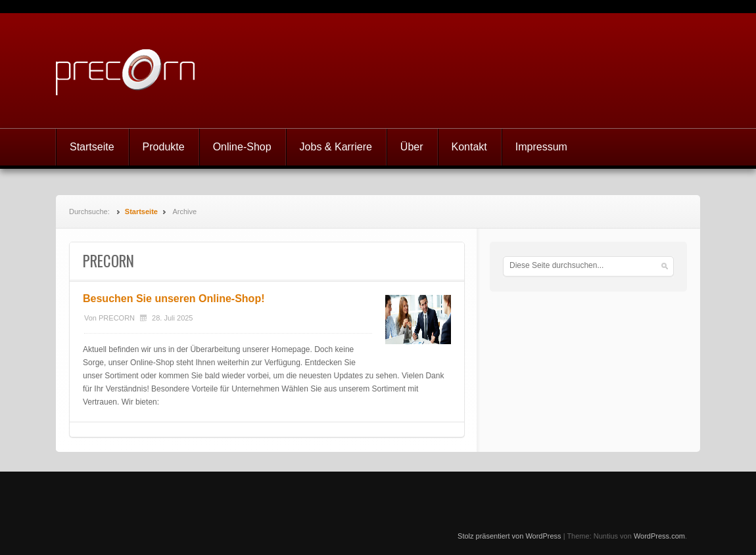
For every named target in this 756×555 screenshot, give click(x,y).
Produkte (164, 147)
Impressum (541, 147)
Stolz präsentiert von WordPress (509, 536)
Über (412, 147)
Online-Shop (242, 147)
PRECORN (117, 318)
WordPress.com (659, 536)
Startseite (92, 147)
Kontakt (469, 147)
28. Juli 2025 (172, 318)
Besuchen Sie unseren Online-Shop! (174, 299)
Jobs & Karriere (336, 147)
